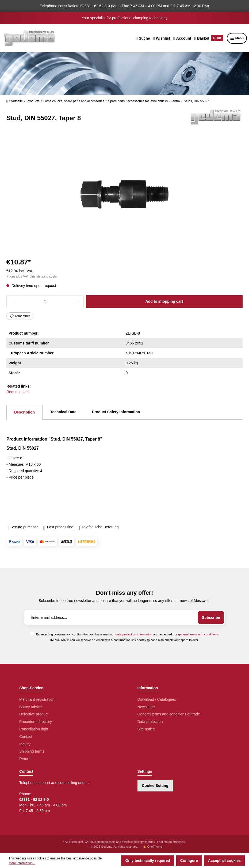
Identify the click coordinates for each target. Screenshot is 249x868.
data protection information (134, 634)
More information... (22, 863)
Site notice (146, 729)
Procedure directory (36, 722)
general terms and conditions (198, 634)
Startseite (15, 101)
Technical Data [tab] (63, 412)
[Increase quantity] (78, 302)
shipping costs (106, 842)
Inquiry (25, 744)
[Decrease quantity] (12, 302)
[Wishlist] (162, 38)
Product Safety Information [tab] (116, 412)
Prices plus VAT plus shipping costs (32, 276)
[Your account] (182, 38)
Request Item (18, 392)
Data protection (150, 722)
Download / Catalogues (157, 699)
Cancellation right (34, 729)
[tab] (24, 412)
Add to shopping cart (164, 301)
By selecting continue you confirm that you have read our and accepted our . (128, 634)
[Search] (143, 38)
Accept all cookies (224, 861)
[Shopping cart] (209, 38)
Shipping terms (32, 751)
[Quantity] (45, 302)
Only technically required (148, 861)
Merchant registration (37, 699)
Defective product (34, 714)
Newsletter (146, 707)
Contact (26, 737)
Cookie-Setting (155, 786)
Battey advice (30, 707)
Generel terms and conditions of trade (169, 714)
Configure (189, 861)
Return (25, 759)
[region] (124, 194)
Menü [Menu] (237, 38)
